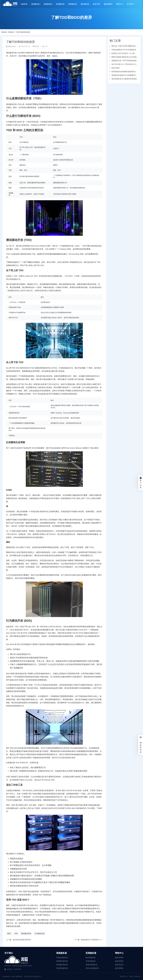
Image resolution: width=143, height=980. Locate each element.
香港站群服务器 (91, 965)
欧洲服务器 (72, 4)
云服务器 (24, 4)
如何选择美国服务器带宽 (22, 940)
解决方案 (96, 4)
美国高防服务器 (62, 968)
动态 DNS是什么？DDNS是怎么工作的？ (124, 65)
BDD (9, 934)
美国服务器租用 (62, 965)
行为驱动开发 (40, 934)
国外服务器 (85, 4)
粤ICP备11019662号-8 (32, 976)
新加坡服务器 (91, 958)
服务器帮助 (108, 4)
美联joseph (11, 46)
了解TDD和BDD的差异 (23, 32)
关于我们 (130, 4)
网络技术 (11, 32)
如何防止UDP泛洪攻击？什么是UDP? (122, 54)
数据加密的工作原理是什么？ (92, 940)
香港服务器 (48, 4)
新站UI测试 (116, 68)
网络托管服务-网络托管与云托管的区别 (124, 57)
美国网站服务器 (62, 961)
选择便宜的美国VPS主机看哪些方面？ (123, 76)
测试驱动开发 (26, 934)
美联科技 (4, 32)
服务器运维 (119, 965)
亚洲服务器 (60, 4)
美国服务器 (35, 4)
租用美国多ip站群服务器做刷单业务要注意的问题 (124, 72)
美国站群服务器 (62, 958)
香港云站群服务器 (92, 968)
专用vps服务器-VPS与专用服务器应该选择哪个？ (124, 50)
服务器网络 (119, 968)
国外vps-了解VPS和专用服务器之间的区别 (124, 46)
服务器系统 (119, 961)
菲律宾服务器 (91, 961)
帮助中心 (119, 4)
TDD (16, 934)
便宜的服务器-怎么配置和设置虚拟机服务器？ (124, 79)
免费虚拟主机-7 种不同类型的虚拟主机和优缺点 (124, 61)
